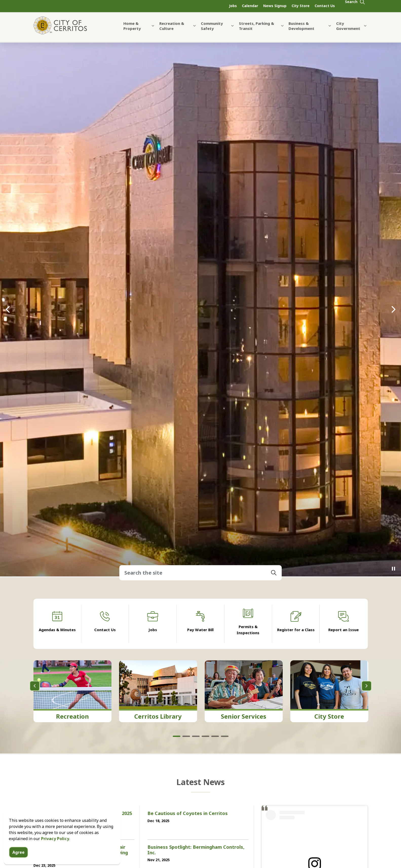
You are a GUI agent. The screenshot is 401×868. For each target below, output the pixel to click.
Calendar (250, 6)
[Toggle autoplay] (393, 569)
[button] (274, 573)
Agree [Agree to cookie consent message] (18, 852)
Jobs (233, 6)
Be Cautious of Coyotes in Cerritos (188, 813)
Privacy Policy (55, 839)
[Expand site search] (355, 6)
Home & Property (132, 30)
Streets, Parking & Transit (256, 30)
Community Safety (212, 30)
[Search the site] (200, 573)
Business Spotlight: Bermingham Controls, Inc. (196, 850)
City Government (348, 30)
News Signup (275, 6)
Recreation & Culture (172, 30)
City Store (301, 6)
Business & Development (301, 30)
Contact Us (325, 6)
